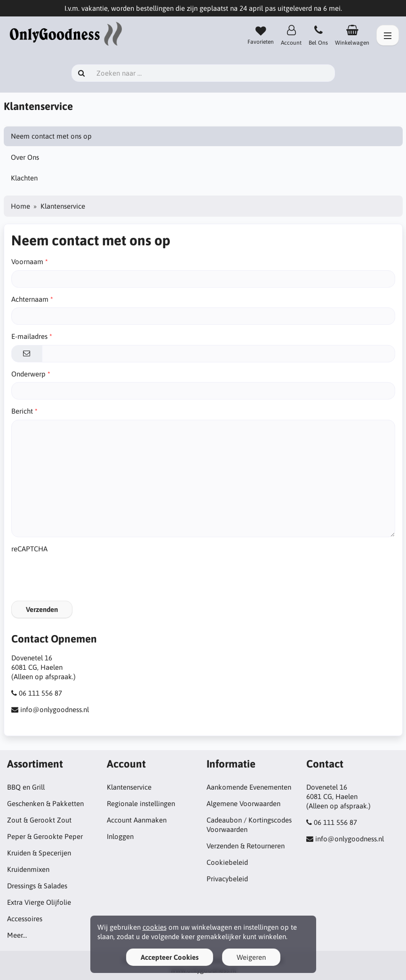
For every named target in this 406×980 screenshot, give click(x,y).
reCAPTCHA (29, 549)
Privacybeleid (227, 879)
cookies (155, 927)
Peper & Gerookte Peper (45, 836)
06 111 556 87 (40, 693)
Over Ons (25, 157)
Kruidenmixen (28, 869)
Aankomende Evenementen (249, 787)
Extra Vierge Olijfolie (39, 902)
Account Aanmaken (137, 820)
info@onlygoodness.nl (55, 710)
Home (20, 206)
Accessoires (25, 919)
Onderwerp (28, 374)
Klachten (24, 178)
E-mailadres (29, 336)
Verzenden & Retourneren (246, 846)
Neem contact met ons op (51, 136)
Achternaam (30, 299)
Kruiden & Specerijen (39, 853)
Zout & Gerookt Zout (39, 820)
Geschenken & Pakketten (45, 804)
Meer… (17, 935)
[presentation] (83, 575)
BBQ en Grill (26, 787)
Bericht (22, 411)
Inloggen (120, 836)
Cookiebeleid (227, 862)
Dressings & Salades (37, 886)
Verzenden (42, 609)
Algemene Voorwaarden (243, 804)
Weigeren (251, 957)
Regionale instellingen (141, 804)
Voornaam (27, 262)
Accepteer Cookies (170, 957)
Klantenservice (129, 787)
